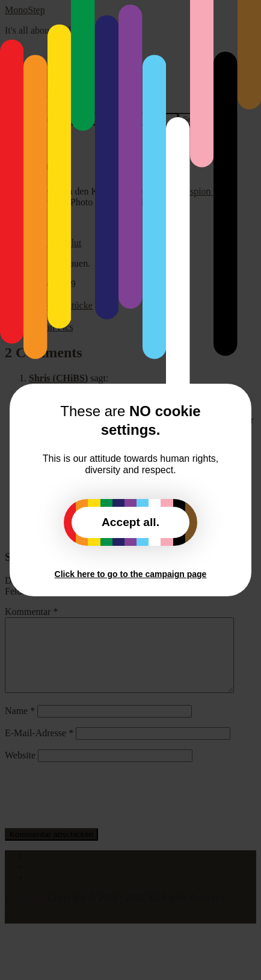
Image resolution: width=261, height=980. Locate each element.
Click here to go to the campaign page (131, 574)
